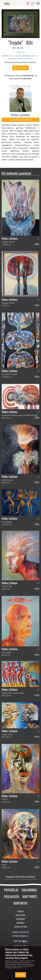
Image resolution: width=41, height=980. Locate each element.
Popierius (34, 56)
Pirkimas (20, 911)
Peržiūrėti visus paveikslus (21, 120)
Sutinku (21, 975)
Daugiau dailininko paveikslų (20, 877)
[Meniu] (38, 3)
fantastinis (28, 59)
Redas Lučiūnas (20, 115)
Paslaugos (12, 896)
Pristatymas (21, 915)
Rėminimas (20, 923)
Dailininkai (29, 890)
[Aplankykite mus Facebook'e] (24, 941)
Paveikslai (11, 890)
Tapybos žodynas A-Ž (20, 936)
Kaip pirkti (30, 896)
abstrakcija (19, 59)
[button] (28, 48)
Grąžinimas (20, 919)
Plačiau (25, 968)
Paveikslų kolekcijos (21, 932)
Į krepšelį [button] (20, 68)
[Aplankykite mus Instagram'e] (26, 941)
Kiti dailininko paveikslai (16, 173)
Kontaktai (21, 903)
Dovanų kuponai (20, 927)
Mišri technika (15, 56)
